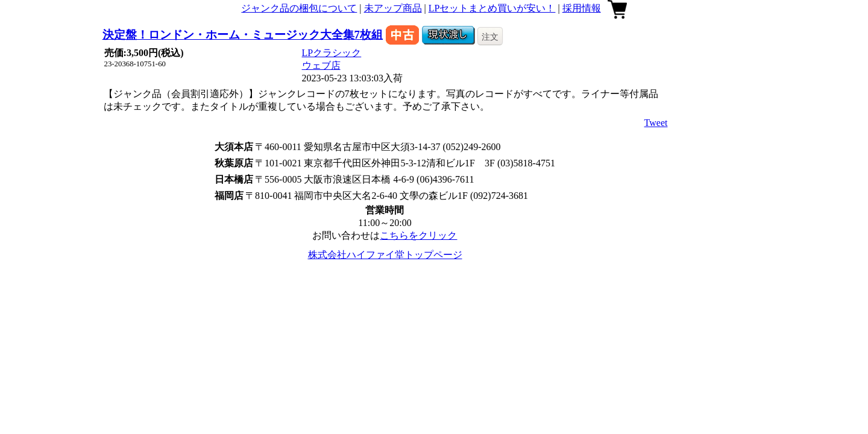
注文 (490, 37)
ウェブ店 (321, 65)
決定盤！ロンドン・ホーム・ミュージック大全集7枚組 (243, 35)
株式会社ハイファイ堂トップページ (385, 255)
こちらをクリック (418, 235)
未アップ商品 (393, 8)
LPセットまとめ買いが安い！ (492, 8)
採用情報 (582, 8)
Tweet (656, 123)
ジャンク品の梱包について (299, 8)
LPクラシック (332, 53)
